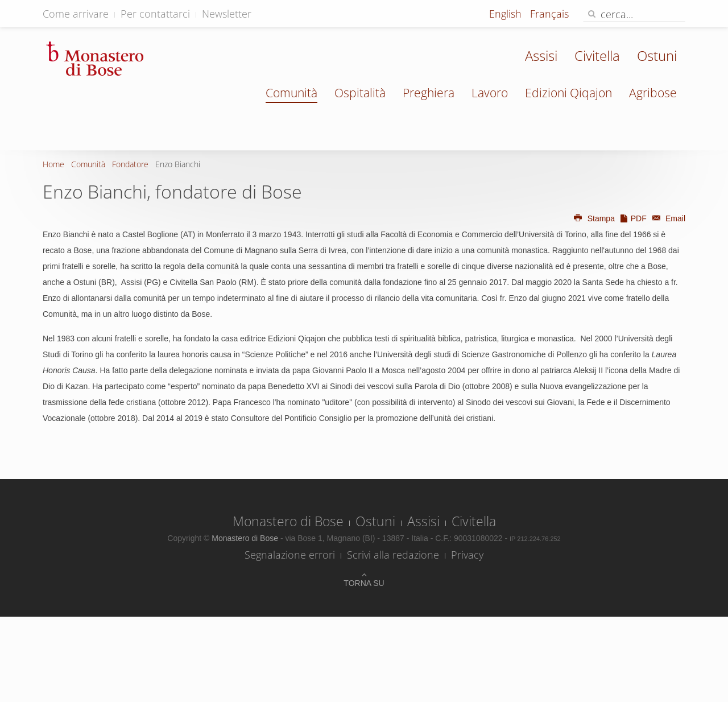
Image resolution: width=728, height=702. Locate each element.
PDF (633, 218)
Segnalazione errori (290, 555)
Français (549, 14)
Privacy (467, 555)
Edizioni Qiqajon (568, 93)
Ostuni (657, 55)
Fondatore (130, 164)
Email (667, 218)
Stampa (594, 218)
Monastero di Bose (288, 521)
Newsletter (227, 14)
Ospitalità (360, 93)
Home (53, 164)
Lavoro (490, 93)
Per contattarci (155, 14)
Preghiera (429, 93)
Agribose (653, 93)
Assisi (541, 55)
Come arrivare (76, 14)
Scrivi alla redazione (393, 555)
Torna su (364, 583)
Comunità (291, 93)
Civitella (597, 55)
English (507, 14)
